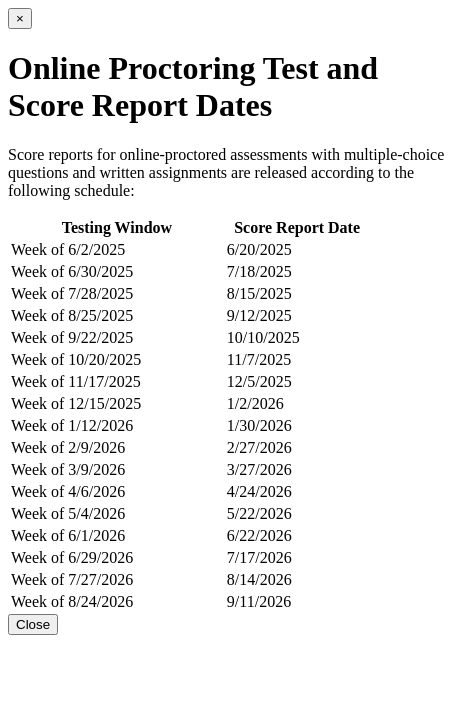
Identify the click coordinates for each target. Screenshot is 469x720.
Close (33, 624)
